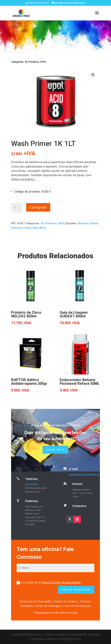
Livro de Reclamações (78, 606)
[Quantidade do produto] (17, 208)
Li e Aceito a (49, 583)
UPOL (43, 62)
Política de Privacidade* (62, 583)
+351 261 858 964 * (39, 3)
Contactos (79, 506)
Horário (77, 484)
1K (26, 62)
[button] (93, 75)
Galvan (94, 223)
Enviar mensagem (76, 590)
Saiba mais (55, 450)
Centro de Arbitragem (49, 606)
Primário (17, 228)
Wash (42, 228)
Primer (27, 228)
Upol (35, 228)
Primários (34, 62)
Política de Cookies (65, 601)
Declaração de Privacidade (35, 601)
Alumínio (83, 223)
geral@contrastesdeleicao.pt (84, 475)
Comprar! (38, 207)
